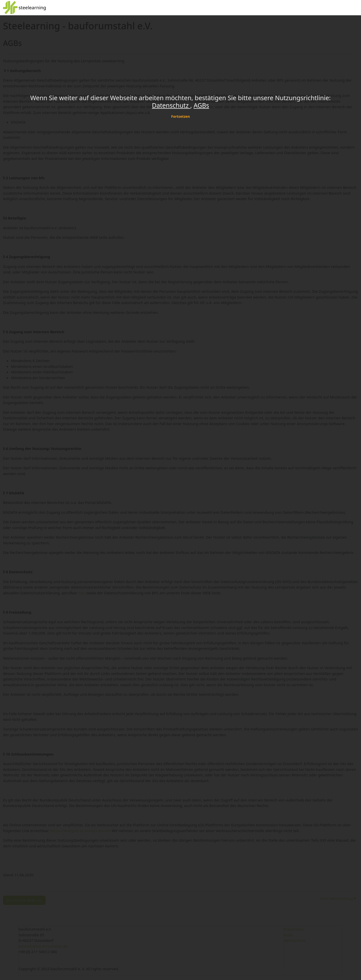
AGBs (201, 105)
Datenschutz (171, 105)
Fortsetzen (181, 116)
